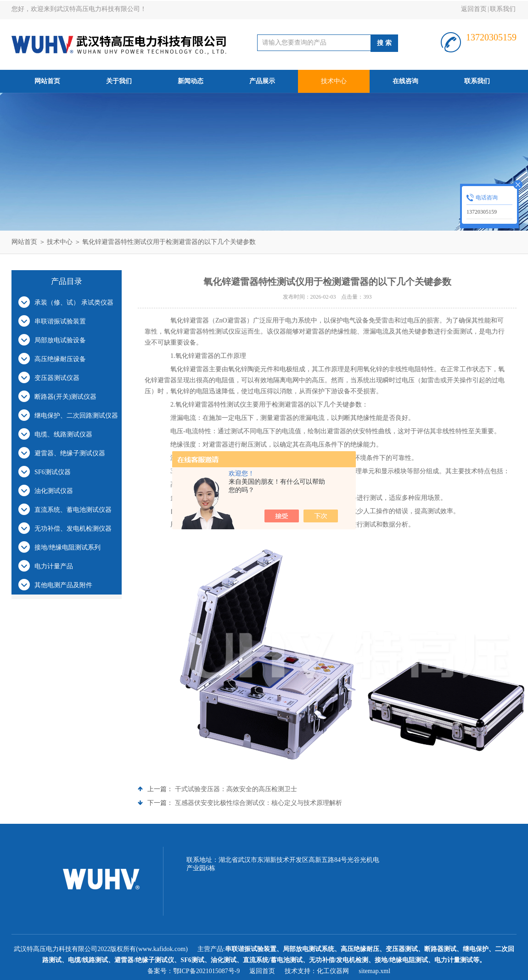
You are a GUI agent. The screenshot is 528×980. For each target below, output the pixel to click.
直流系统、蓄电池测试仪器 (73, 510)
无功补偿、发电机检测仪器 (73, 529)
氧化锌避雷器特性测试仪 (211, 405)
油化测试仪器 (54, 491)
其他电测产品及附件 (63, 585)
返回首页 (474, 9)
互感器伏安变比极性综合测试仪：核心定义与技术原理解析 (258, 803)
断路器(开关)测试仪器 (65, 397)
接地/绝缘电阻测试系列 (67, 547)
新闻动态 (191, 81)
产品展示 (262, 81)
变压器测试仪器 (57, 378)
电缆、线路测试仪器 (63, 434)
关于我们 (119, 81)
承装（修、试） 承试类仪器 (74, 303)
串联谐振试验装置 (60, 321)
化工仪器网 (333, 971)
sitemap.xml (374, 971)
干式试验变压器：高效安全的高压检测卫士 (236, 789)
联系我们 (503, 9)
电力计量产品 (54, 566)
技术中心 (334, 81)
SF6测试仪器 (53, 472)
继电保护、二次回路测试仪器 (76, 416)
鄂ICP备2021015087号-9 (206, 971)
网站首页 (47, 81)
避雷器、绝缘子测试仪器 (70, 453)
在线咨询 (405, 81)
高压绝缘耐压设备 (60, 359)
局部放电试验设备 (60, 340)
